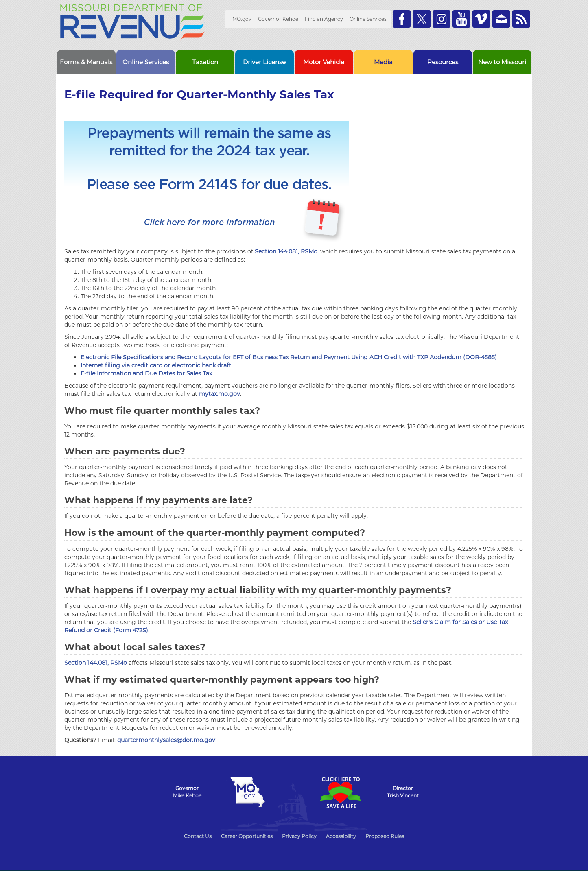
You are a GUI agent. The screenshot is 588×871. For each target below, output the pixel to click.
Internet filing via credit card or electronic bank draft (156, 365)
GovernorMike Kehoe (187, 792)
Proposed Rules (385, 836)
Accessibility (341, 836)
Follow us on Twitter (422, 19)
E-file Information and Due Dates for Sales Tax (146, 373)
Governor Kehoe (278, 19)
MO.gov (242, 19)
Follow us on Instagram (442, 19)
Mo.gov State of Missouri (248, 792)
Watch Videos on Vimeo (481, 19)
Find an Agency (324, 19)
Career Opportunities (247, 836)
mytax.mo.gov (220, 394)
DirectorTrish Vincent (403, 792)
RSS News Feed (521, 19)
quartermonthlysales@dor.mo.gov (166, 740)
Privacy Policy (299, 836)
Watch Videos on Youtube (461, 19)
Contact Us (198, 836)
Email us (501, 19)
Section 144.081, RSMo (286, 251)
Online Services (368, 19)
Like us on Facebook (402, 19)
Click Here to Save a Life (341, 792)
